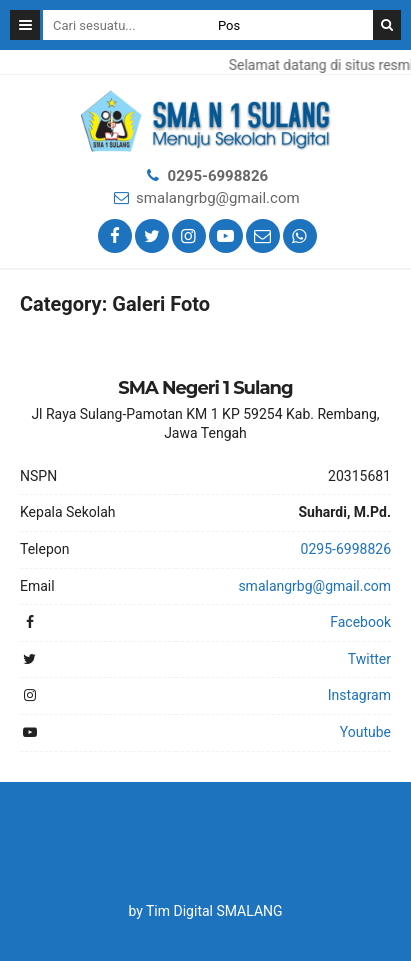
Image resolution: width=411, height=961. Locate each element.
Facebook (360, 622)
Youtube (365, 732)
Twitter (369, 659)
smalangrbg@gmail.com (218, 198)
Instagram (359, 695)
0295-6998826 (218, 176)
